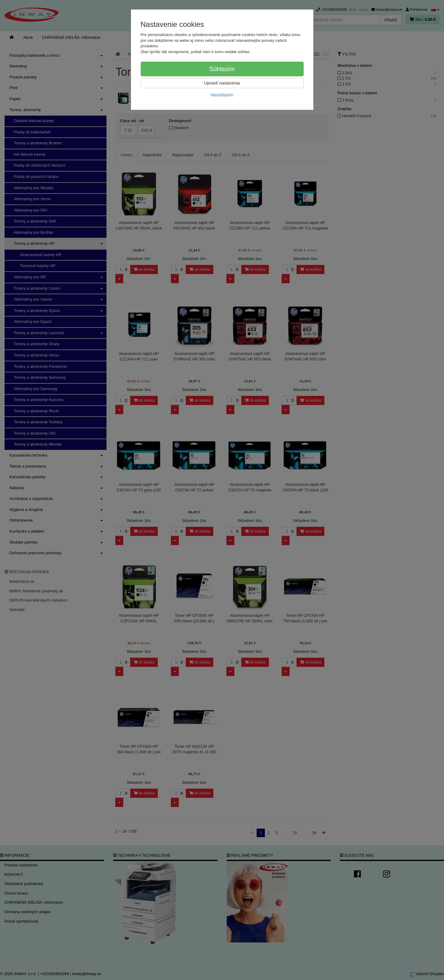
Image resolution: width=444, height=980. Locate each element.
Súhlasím (222, 69)
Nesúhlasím (222, 95)
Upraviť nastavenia (222, 83)
